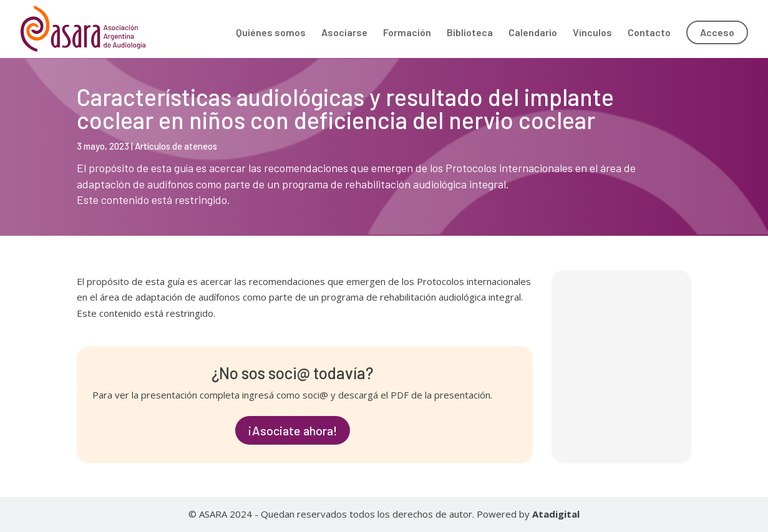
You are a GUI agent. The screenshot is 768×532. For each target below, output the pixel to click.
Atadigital (556, 514)
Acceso (717, 32)
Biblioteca (470, 33)
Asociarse (344, 33)
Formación (407, 33)
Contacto (649, 33)
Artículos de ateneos (176, 146)
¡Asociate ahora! (293, 430)
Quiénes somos (271, 33)
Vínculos (592, 33)
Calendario (533, 33)
